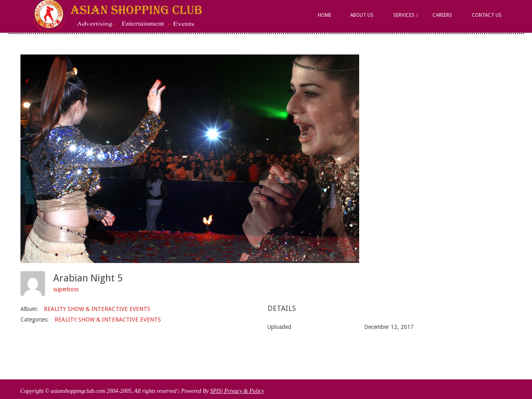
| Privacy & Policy (243, 391)
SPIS (216, 391)
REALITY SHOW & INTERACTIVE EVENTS (97, 309)
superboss (66, 289)
